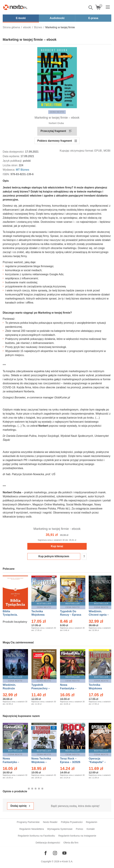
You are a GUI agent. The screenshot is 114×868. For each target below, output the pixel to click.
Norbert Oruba (56, 123)
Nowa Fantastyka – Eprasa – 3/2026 (70, 688)
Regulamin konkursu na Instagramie (77, 836)
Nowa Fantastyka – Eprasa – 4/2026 (13, 762)
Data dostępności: (14, 152)
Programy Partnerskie (28, 822)
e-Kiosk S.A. (67, 861)
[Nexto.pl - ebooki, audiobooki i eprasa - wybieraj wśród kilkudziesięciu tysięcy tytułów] (15, 7)
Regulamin (92, 822)
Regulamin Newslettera (32, 829)
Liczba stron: (11, 165)
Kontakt (90, 829)
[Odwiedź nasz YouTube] (64, 853)
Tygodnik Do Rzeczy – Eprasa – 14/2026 (71, 615)
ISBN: (7, 174)
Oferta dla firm (71, 843)
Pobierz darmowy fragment (55, 141)
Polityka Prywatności (72, 822)
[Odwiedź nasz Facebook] (46, 853)
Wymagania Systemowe (60, 829)
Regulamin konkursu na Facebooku (36, 836)
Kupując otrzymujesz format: (77, 151)
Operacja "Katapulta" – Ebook (97, 762)
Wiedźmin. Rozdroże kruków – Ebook (13, 688)
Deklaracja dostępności (48, 843)
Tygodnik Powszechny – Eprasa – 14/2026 (42, 688)
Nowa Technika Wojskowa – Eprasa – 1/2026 (41, 762)
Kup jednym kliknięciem (54, 556)
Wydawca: (9, 170)
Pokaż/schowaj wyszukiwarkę (91, 8)
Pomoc (80, 829)
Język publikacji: (13, 161)
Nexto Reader (50, 822)
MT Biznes (23, 170)
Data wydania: (12, 156)
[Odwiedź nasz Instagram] (55, 853)
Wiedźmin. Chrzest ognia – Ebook (99, 615)
